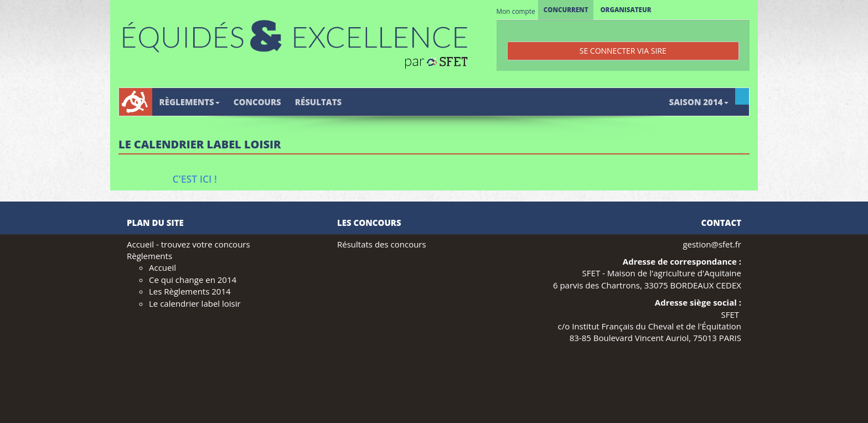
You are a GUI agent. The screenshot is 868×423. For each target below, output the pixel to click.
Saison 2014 (699, 102)
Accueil (162, 267)
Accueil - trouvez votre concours (188, 244)
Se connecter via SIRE (623, 51)
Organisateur (626, 10)
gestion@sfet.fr (712, 244)
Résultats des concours (382, 244)
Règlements (190, 102)
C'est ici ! (195, 179)
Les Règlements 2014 (190, 291)
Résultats (318, 102)
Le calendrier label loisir (195, 303)
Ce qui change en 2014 (193, 280)
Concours (257, 102)
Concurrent (566, 10)
